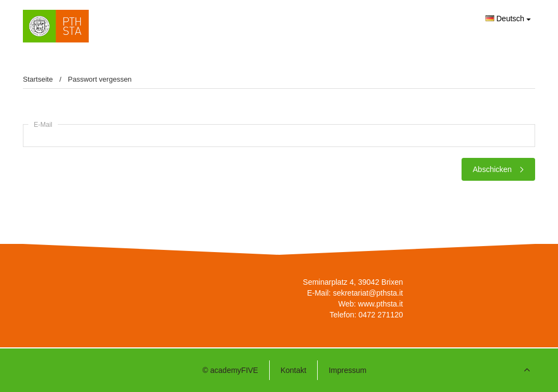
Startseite (38, 79)
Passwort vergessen (100, 79)
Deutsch (508, 19)
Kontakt (293, 370)
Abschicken (498, 169)
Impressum (347, 370)
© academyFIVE (231, 370)
